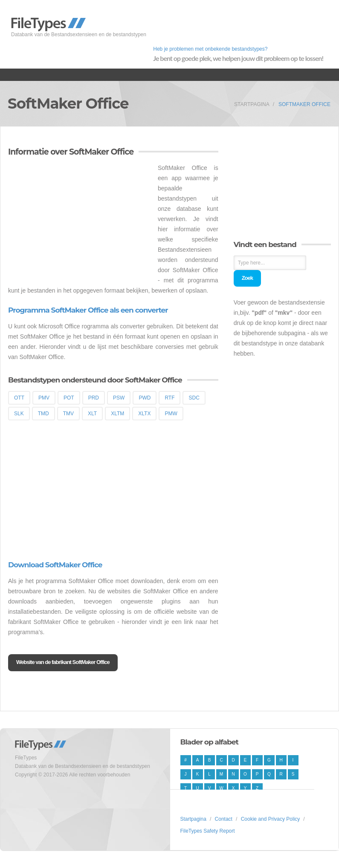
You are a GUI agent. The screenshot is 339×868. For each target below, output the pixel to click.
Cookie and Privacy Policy (271, 819)
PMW (171, 414)
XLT (92, 414)
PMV (44, 398)
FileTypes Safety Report (208, 831)
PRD (94, 398)
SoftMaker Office (304, 104)
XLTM (117, 414)
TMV (68, 414)
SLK (19, 414)
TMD (43, 414)
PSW (119, 398)
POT (69, 398)
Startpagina (252, 104)
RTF (169, 398)
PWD (145, 398)
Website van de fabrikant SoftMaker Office (63, 662)
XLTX (144, 414)
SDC (194, 398)
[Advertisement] (80, 222)
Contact (224, 819)
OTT (19, 398)
